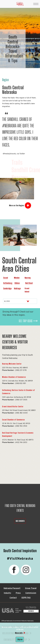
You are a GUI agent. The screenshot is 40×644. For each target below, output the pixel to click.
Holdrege (17, 288)
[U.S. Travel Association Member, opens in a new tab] (31, 611)
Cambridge (7, 288)
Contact (13, 598)
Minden (17, 278)
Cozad (6, 278)
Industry (7, 593)
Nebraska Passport (12, 588)
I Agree (20, 639)
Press (18, 593)
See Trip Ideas (26, 321)
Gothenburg (8, 283)
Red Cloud (29, 283)
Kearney (28, 278)
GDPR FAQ (26, 598)
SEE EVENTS (20, 521)
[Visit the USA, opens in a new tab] (11, 611)
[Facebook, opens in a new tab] (14, 570)
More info (19, 633)
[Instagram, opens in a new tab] (26, 570)
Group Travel (31, 588)
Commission (31, 593)
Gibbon (17, 283)
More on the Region (17, 205)
